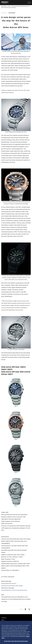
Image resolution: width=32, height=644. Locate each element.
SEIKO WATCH (4, 6)
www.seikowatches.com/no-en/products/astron (14, 590)
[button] (29, 3)
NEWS (3, 620)
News (9, 6)
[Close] (30, 624)
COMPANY (4, 618)
